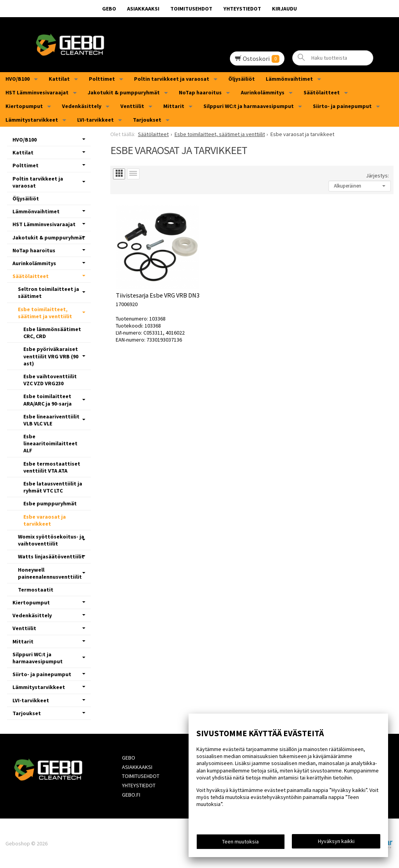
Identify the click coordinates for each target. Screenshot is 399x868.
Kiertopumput (24, 106)
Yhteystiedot (242, 9)
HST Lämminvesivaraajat (37, 92)
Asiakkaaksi (143, 9)
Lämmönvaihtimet (289, 79)
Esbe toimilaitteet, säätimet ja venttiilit (45, 313)
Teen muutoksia (240, 841)
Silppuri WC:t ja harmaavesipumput (249, 106)
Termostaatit (36, 590)
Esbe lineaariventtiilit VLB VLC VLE (51, 420)
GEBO (109, 9)
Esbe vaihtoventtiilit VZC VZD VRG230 (50, 380)
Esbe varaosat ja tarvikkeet (45, 520)
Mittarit (174, 106)
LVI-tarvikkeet (95, 120)
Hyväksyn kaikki (336, 841)
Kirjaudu (284, 9)
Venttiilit (132, 106)
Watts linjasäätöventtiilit (51, 556)
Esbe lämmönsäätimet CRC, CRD (52, 333)
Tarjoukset (147, 120)
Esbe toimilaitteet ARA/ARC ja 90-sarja (48, 400)
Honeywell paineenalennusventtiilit (50, 573)
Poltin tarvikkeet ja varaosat (172, 79)
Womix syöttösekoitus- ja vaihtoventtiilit (51, 540)
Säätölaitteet (322, 92)
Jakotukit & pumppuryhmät (124, 92)
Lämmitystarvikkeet (32, 120)
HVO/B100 (18, 79)
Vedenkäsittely (82, 106)
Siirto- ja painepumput (342, 106)
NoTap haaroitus (200, 92)
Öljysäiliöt (242, 79)
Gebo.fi (131, 795)
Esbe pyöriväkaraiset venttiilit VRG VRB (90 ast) (51, 356)
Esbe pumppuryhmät (50, 503)
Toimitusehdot (191, 9)
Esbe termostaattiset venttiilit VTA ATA (52, 467)
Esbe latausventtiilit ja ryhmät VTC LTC (53, 487)
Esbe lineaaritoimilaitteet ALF (50, 443)
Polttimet (102, 79)
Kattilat (59, 79)
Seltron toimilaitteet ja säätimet (49, 292)
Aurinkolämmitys (263, 92)
